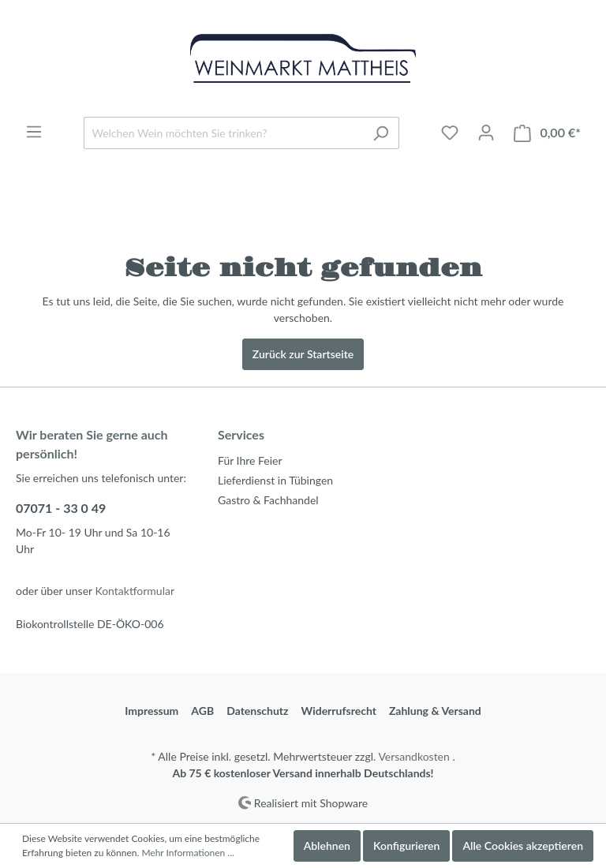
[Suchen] (381, 133)
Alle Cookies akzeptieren (523, 846)
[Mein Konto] (486, 133)
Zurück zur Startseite (303, 354)
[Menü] (34, 132)
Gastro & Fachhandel (268, 500)
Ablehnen (327, 846)
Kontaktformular (135, 591)
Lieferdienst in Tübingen (275, 480)
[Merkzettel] (450, 133)
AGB (202, 711)
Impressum (151, 711)
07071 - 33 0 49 (61, 508)
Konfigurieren (406, 846)
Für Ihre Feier (250, 460)
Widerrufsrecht (339, 711)
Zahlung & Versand (435, 711)
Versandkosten (413, 756)
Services (241, 434)
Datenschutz (257, 711)
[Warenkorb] (547, 133)
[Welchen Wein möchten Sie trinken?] (223, 133)
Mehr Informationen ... (187, 853)
